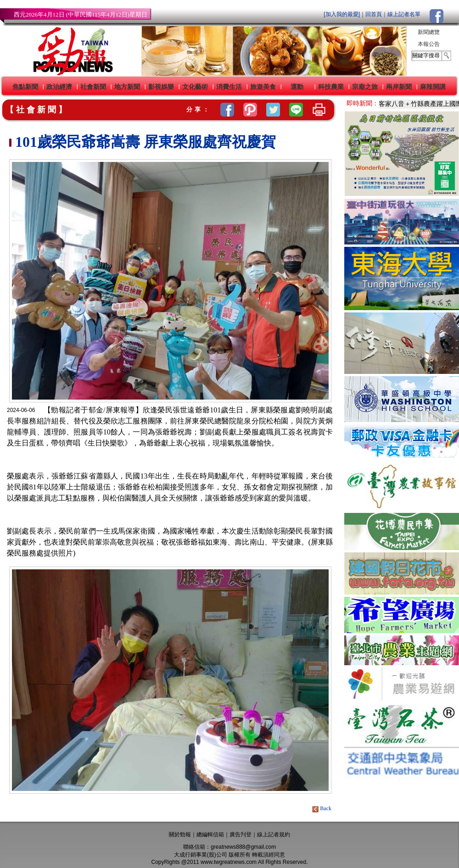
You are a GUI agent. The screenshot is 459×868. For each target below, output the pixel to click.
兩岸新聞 (399, 87)
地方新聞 (127, 87)
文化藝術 (195, 87)
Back (322, 808)
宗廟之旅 (365, 87)
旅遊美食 (263, 87)
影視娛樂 (161, 87)
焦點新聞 (25, 87)
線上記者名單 (404, 14)
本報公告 (429, 44)
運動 (297, 87)
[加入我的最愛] (342, 14)
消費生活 (229, 87)
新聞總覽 (429, 32)
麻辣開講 (433, 87)
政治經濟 (59, 87)
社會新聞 (93, 87)
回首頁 (374, 14)
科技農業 (331, 87)
